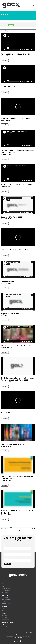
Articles (4, 25)
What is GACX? (7, 412)
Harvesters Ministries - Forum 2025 (14, 249)
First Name (7, 546)
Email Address (8, 558)
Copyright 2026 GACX (18, 634)
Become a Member (6, 592)
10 (19, 530)
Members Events (5, 620)
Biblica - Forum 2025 (9, 86)
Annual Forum (4, 616)
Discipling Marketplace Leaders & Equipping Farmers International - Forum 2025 (18, 379)
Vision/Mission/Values (6, 588)
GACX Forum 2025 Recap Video (13, 444)
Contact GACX (29, 633)
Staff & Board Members (6, 590)
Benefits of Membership (7, 599)
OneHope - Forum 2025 (10, 281)
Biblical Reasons (5, 597)
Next (33, 528)
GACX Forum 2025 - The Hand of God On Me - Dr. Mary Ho (18, 512)
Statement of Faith (8, 633)
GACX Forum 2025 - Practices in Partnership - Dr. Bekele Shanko (18, 478)
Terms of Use (16, 633)
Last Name (7, 552)
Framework (4, 586)
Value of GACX (5, 602)
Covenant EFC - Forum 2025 (11, 217)
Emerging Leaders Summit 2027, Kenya (16, 118)
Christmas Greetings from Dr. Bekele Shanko (18, 346)
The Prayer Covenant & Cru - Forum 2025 (16, 185)
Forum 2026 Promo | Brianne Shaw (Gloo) (17, 54)
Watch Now (5, 61)
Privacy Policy (22, 633)
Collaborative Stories (6, 604)
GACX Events (4, 618)
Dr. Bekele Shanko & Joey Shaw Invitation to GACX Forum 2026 (17, 152)
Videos (11, 25)
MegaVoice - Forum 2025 (10, 314)
